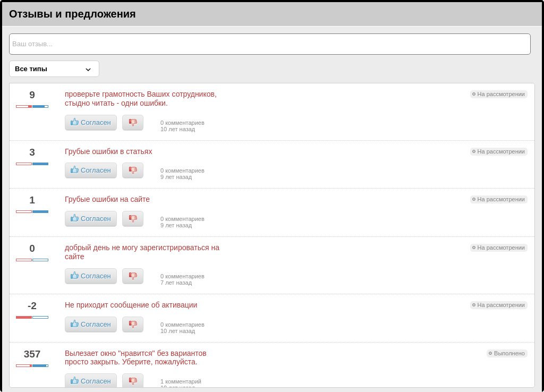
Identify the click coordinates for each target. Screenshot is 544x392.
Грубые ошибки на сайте (107, 199)
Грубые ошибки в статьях (108, 151)
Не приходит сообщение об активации (131, 305)
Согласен (91, 122)
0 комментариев (182, 123)
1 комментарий (181, 381)
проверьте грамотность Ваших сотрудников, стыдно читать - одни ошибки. (141, 99)
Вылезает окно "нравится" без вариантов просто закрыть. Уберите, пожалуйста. (136, 358)
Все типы (31, 69)
